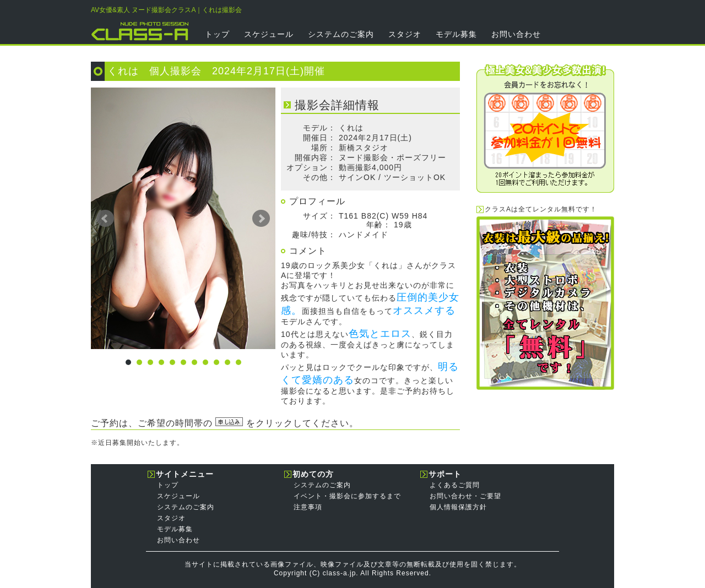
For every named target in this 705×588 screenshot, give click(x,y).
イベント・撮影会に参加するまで (347, 496)
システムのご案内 (341, 34)
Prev (105, 219)
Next (261, 219)
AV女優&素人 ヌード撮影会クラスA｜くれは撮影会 (166, 10)
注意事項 (308, 507)
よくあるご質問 (455, 485)
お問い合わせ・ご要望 (465, 496)
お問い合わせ (516, 34)
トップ (217, 34)
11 (238, 362)
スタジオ (405, 34)
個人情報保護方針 (458, 507)
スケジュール (269, 34)
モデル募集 (456, 34)
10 (227, 362)
